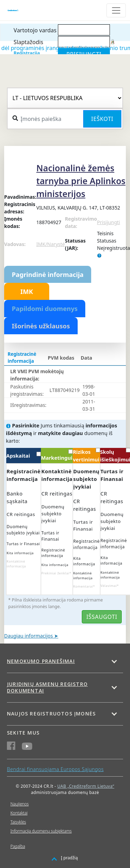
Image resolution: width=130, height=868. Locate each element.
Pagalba (18, 846)
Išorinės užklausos (41, 326)
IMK (27, 292)
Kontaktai (19, 813)
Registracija (27, 53)
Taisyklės (18, 822)
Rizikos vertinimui (86, 455)
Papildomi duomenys (45, 309)
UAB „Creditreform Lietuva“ (86, 786)
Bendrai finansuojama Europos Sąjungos (55, 769)
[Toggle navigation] (116, 10)
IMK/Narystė (51, 244)
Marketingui (57, 455)
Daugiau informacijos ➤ (31, 636)
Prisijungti (109, 222)
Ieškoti (102, 119)
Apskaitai (24, 455)
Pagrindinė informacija (48, 275)
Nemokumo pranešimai (41, 661)
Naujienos (20, 804)
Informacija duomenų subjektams (41, 831)
